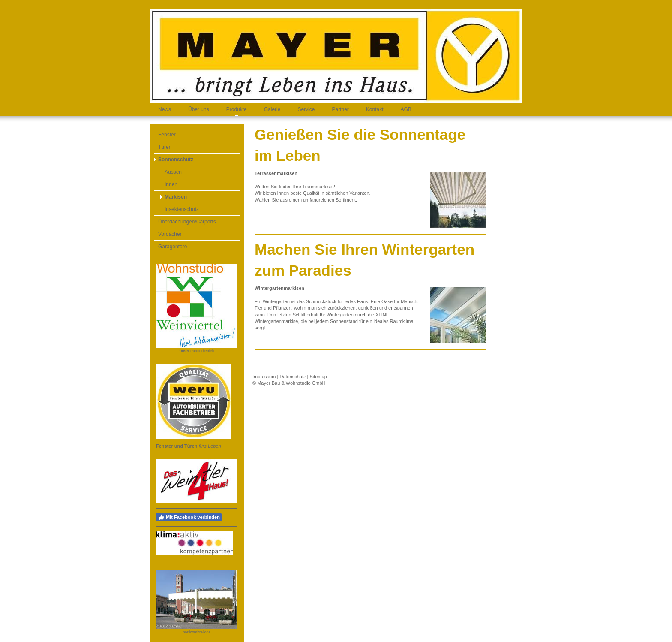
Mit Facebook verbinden (189, 517)
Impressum (264, 377)
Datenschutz (292, 377)
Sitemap (318, 377)
